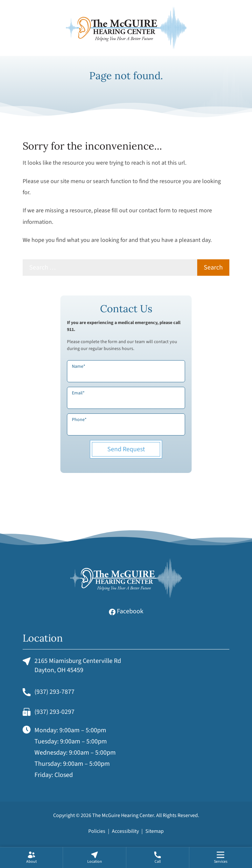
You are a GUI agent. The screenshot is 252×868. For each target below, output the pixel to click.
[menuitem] (31, 857)
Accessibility (125, 831)
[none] (31, 857)
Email (78, 393)
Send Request (126, 449)
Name (79, 366)
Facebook (126, 611)
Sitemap (155, 831)
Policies (97, 831)
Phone (79, 420)
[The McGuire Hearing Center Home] (126, 28)
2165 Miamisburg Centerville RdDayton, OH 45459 (72, 666)
